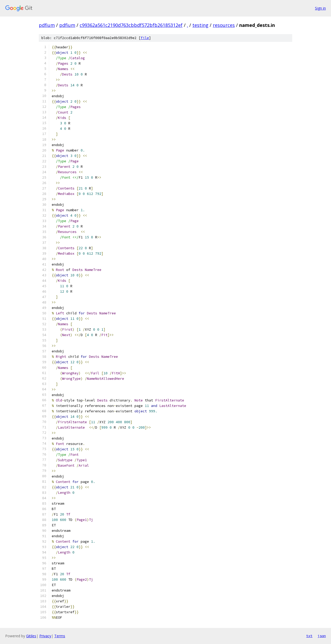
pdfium (47, 25)
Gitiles (31, 636)
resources (224, 25)
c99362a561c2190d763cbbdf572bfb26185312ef (131, 25)
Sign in (320, 8)
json (322, 636)
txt (309, 636)
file (145, 38)
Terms (60, 636)
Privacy (45, 636)
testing (200, 25)
